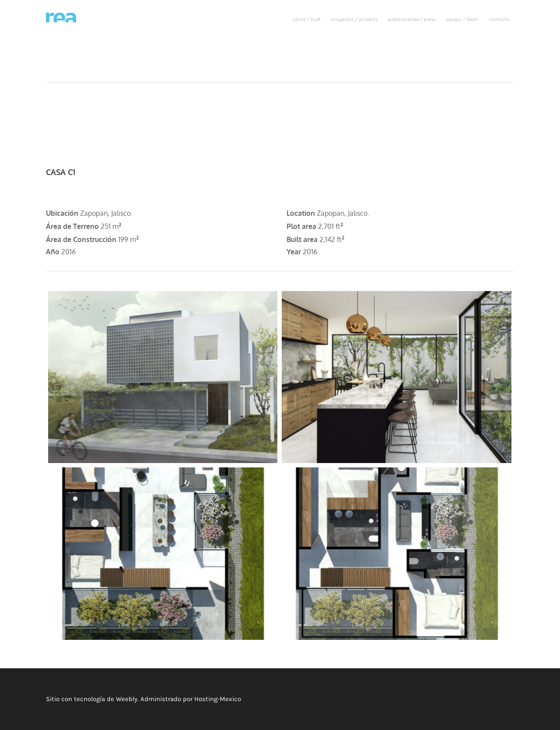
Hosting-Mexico (218, 699)
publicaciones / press (412, 19)
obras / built (307, 19)
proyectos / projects (354, 19)
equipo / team (462, 19)
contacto (499, 19)
